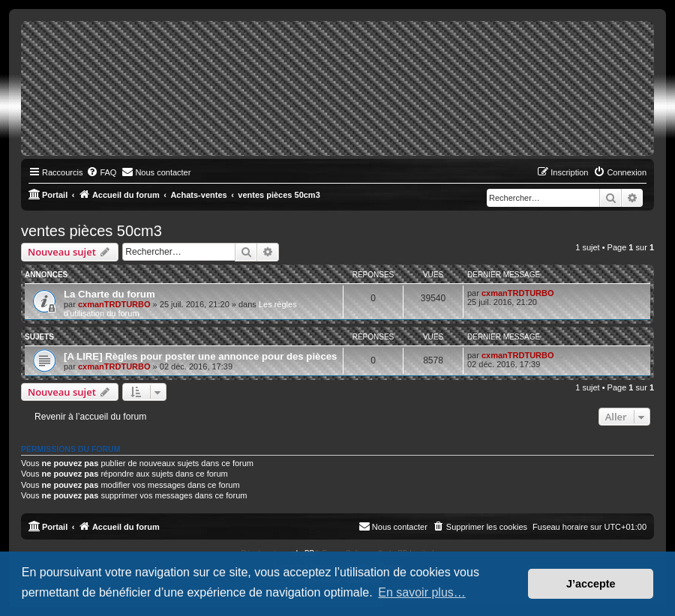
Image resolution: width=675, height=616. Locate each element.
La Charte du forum (109, 294)
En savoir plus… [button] (422, 592)
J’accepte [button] (591, 584)
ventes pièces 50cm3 (91, 231)
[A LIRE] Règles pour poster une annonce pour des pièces (200, 356)
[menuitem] (101, 172)
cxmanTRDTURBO (114, 304)
